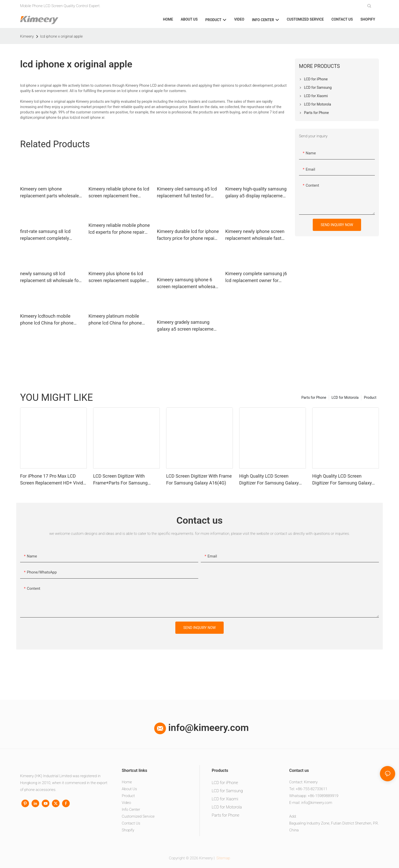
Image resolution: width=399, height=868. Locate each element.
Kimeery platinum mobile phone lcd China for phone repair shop (115, 320)
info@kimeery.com (202, 728)
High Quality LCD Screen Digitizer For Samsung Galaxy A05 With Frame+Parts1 (342, 480)
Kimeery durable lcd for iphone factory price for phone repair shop (188, 235)
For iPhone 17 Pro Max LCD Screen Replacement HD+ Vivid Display (52, 480)
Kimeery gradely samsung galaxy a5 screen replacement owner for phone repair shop (187, 326)
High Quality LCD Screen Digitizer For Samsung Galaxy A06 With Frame (269, 480)
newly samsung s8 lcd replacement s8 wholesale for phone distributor (50, 277)
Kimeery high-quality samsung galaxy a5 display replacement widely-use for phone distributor (256, 193)
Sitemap (223, 858)
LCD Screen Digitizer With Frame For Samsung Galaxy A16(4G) (199, 479)
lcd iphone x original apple (61, 36)
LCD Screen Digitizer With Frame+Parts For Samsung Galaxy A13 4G (120, 480)
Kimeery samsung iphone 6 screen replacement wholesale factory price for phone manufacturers (188, 283)
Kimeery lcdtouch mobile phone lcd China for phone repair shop (47, 320)
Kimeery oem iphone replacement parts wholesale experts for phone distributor (49, 193)
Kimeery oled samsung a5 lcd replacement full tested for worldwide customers (187, 193)
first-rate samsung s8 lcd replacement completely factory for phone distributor (49, 235)
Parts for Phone (314, 398)
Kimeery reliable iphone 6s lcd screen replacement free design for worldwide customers (119, 193)
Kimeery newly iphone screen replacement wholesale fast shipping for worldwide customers (255, 235)
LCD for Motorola (345, 398)
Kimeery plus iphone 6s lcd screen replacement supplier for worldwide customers (117, 277)
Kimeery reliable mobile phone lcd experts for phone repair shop (119, 229)
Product (370, 398)
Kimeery (27, 36)
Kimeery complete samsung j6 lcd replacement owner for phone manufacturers (256, 277)
